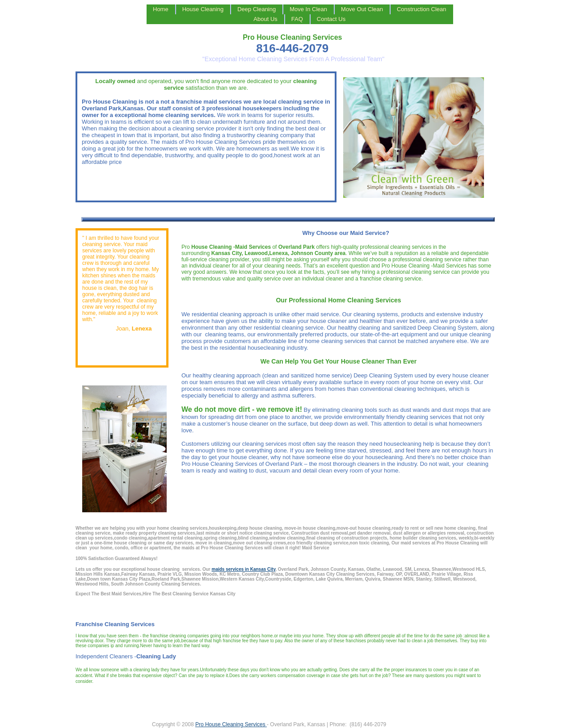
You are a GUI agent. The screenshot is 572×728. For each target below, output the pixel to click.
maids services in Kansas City (244, 569)
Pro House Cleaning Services (231, 724)
